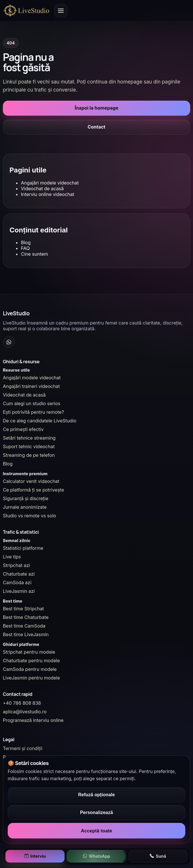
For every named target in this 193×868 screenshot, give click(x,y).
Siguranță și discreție (26, 498)
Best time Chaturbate (26, 617)
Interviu (35, 856)
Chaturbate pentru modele (31, 661)
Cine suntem (35, 254)
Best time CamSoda (24, 626)
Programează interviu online (33, 720)
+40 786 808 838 (22, 703)
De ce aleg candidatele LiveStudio (40, 421)
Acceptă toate (96, 831)
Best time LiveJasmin (26, 634)
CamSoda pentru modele (30, 669)
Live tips (12, 557)
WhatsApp (96, 856)
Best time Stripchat (23, 609)
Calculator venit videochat (31, 481)
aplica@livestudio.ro (25, 712)
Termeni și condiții (23, 748)
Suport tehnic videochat (29, 446)
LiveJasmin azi (19, 591)
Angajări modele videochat (50, 183)
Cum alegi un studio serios (32, 403)
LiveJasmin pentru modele (31, 678)
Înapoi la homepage (97, 108)
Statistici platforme (23, 548)
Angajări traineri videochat (31, 386)
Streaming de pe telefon (29, 455)
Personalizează (96, 812)
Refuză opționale (97, 795)
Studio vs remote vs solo (30, 516)
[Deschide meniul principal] (61, 11)
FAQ (25, 248)
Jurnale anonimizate (25, 507)
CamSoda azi (17, 582)
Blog (26, 242)
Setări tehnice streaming (29, 438)
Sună (158, 856)
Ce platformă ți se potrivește (33, 490)
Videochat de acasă (42, 189)
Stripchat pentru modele (29, 652)
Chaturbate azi (19, 574)
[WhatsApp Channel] (9, 342)
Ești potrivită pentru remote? (33, 412)
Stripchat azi (16, 565)
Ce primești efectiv (23, 429)
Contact (97, 127)
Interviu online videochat (48, 194)
